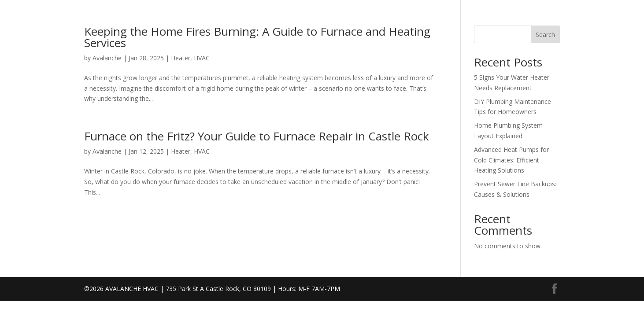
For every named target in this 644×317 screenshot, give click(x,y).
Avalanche (107, 58)
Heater (181, 58)
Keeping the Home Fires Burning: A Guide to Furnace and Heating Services (257, 37)
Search (545, 35)
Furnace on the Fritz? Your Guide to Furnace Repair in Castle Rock (257, 136)
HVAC (202, 58)
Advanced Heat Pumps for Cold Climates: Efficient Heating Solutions (511, 160)
